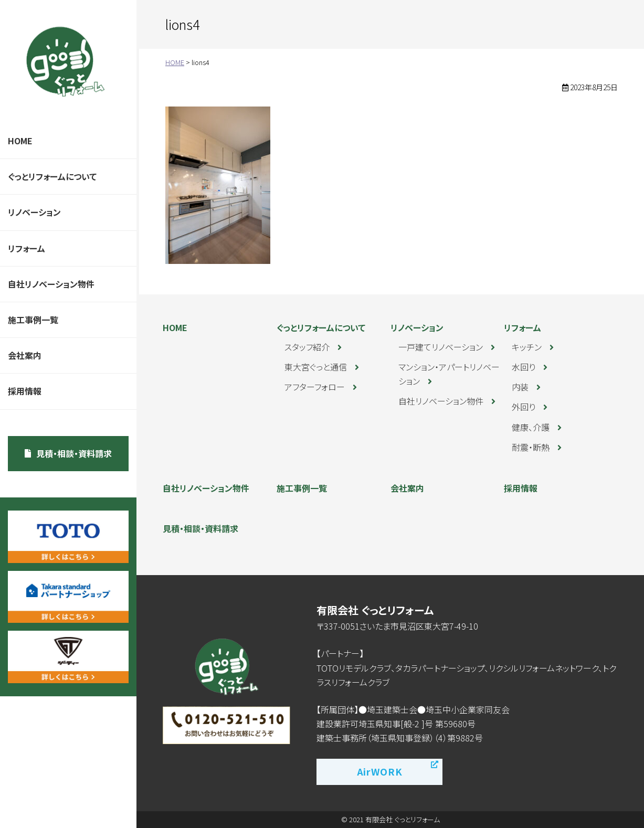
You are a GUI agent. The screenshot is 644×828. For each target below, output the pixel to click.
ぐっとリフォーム (66, 62)
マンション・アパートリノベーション (449, 374)
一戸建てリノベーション (441, 347)
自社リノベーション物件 (51, 284)
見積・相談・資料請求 (74, 453)
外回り (524, 407)
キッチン (527, 347)
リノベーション (34, 212)
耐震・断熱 (531, 447)
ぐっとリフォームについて (52, 176)
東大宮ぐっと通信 (316, 367)
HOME (20, 141)
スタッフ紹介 (307, 347)
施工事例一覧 (33, 320)
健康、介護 (531, 427)
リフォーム (27, 248)
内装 (520, 387)
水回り (524, 367)
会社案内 (25, 355)
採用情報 (25, 391)
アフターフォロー (315, 387)
